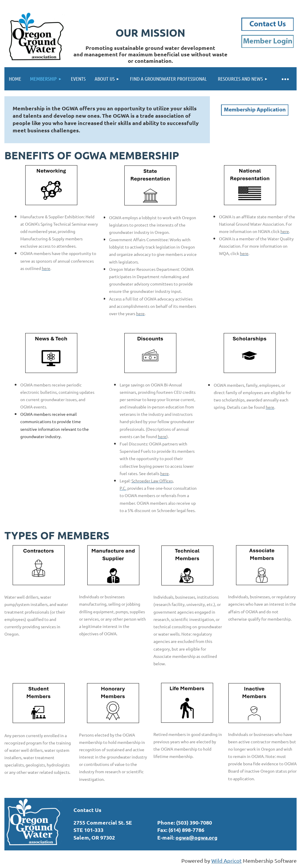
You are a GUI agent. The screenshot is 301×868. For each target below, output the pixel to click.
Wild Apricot (226, 861)
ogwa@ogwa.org (197, 837)
